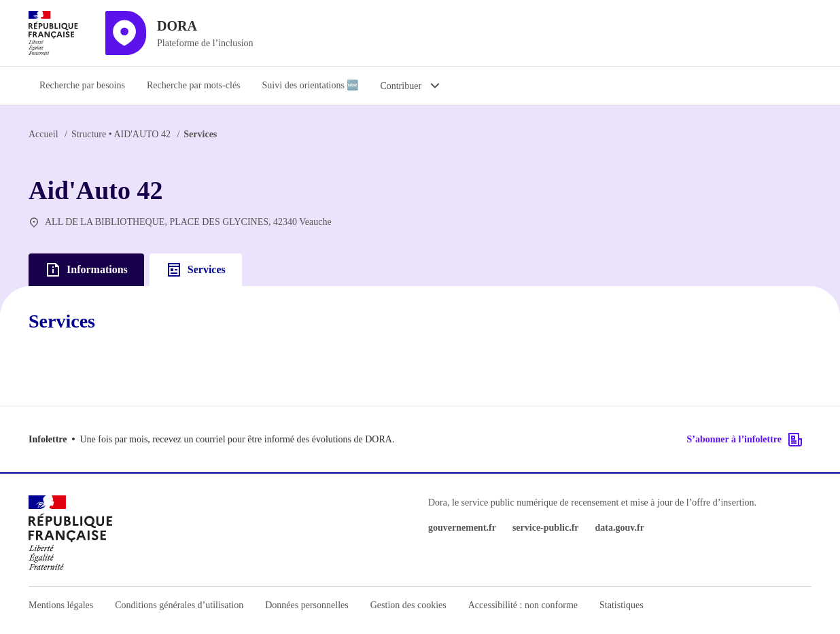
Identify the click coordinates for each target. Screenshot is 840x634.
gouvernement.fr (462, 528)
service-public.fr (546, 528)
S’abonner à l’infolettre (745, 440)
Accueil (43, 134)
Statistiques (622, 605)
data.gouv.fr (620, 528)
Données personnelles (307, 605)
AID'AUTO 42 (121, 134)
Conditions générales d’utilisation (179, 605)
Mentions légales (61, 605)
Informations (86, 270)
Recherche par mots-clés (194, 85)
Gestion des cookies (408, 605)
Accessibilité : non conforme (523, 605)
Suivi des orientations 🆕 (311, 85)
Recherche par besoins (82, 85)
